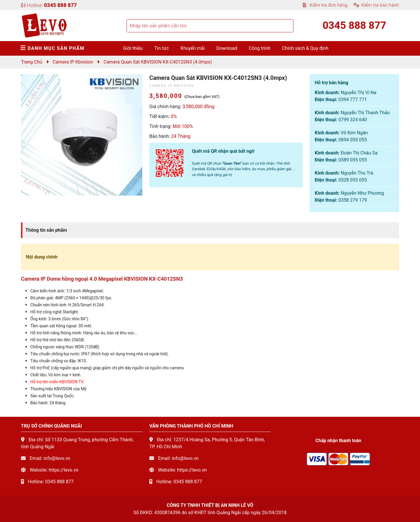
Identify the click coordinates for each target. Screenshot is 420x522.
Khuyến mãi (193, 48)
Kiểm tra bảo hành (376, 5)
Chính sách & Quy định (305, 48)
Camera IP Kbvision (73, 62)
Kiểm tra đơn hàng (325, 5)
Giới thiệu (133, 48)
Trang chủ (32, 62)
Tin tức (162, 48)
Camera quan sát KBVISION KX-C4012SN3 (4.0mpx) (158, 62)
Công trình (260, 48)
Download (227, 48)
